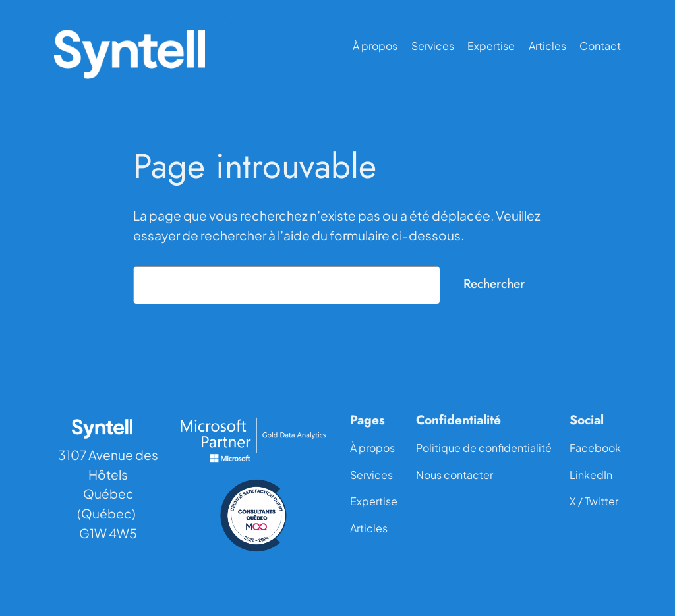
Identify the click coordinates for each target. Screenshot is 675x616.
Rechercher (494, 283)
